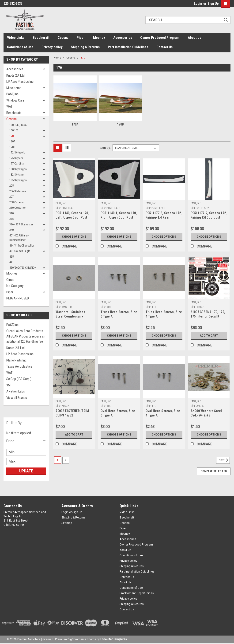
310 (11, 213)
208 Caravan (17, 202)
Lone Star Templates (114, 639)
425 (11, 257)
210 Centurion (18, 208)
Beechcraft (41, 38)
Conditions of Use (20, 47)
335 (11, 219)
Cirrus (10, 280)
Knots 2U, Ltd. (16, 75)
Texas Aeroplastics (19, 366)
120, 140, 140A (18, 125)
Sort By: (106, 148)
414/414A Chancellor (22, 245)
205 (11, 186)
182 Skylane (16, 175)
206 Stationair (18, 191)
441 (11, 262)
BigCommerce (77, 639)
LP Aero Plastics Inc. (20, 82)
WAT (9, 106)
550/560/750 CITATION (23, 268)
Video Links (16, 38)
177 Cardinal (17, 163)
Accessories (123, 38)
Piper (81, 38)
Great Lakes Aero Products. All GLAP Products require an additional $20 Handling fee (26, 336)
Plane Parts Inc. (17, 360)
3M (8, 385)
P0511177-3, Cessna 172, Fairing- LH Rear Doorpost (164, 217)
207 (11, 197)
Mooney (99, 38)
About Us (194, 38)
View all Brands (17, 398)
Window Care (15, 100)
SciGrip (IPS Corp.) (19, 379)
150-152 (14, 130)
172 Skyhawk (17, 152)
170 (11, 136)
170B (12, 147)
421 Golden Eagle (20, 251)
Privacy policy (52, 47)
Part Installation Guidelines (128, 47)
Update (26, 471)
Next (224, 460)
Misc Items (14, 88)
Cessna (63, 38)
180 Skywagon (18, 169)
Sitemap (67, 523)
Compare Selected (214, 471)
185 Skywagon (18, 180)
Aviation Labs (16, 391)
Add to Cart (209, 336)
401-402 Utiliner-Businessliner (19, 238)
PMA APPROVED (18, 298)
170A (12, 141)
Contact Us (164, 47)
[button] (26, 441)
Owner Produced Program (160, 38)
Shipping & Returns (85, 47)
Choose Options (74, 237)
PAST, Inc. (13, 94)
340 (11, 230)
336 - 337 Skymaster (21, 224)
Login (198, 4)
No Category (15, 286)
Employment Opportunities (137, 593)
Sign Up (213, 4)
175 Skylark (16, 158)
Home (57, 58)
